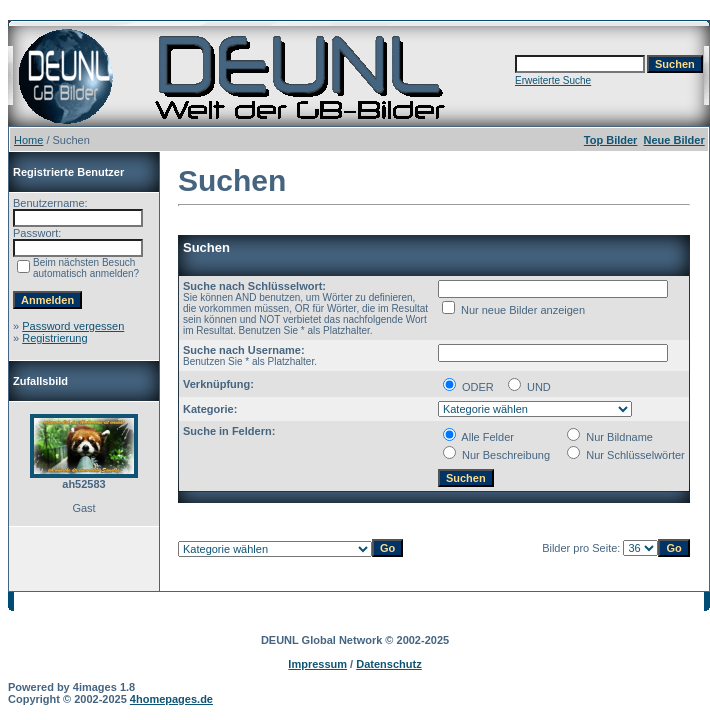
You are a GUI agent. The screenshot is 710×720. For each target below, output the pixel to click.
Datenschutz (388, 664)
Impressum (317, 664)
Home (28, 140)
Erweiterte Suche (553, 80)
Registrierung (54, 338)
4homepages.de (171, 699)
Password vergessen (73, 326)
